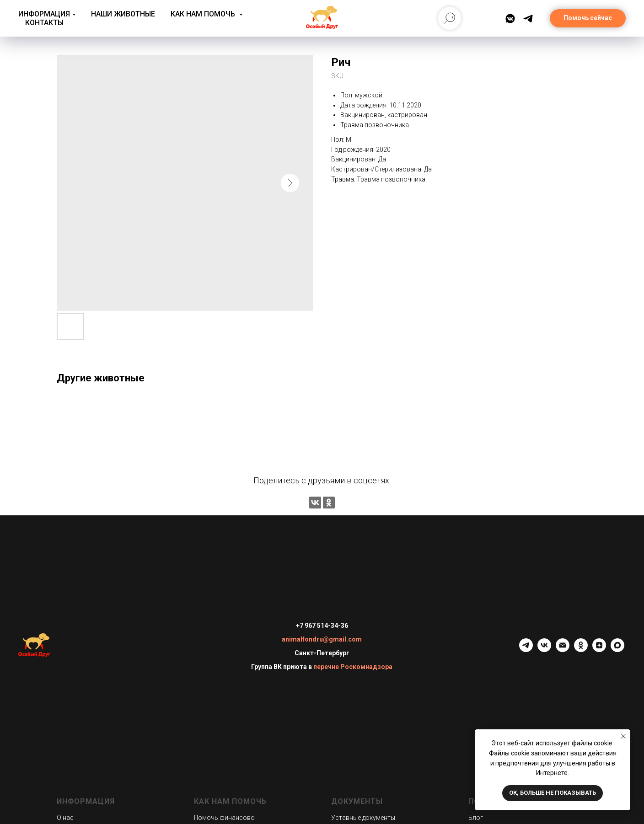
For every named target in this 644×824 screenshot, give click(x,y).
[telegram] (526, 650)
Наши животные (123, 14)
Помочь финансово (224, 818)
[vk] (544, 650)
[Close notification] (623, 736)
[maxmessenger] (617, 650)
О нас (65, 818)
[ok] (581, 650)
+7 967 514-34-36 (322, 626)
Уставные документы (363, 818)
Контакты (44, 23)
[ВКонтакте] (510, 19)
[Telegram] (528, 19)
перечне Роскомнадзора (353, 667)
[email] (563, 650)
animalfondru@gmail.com (322, 639)
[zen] (599, 650)
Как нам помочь (204, 14)
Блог (476, 818)
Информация (44, 14)
